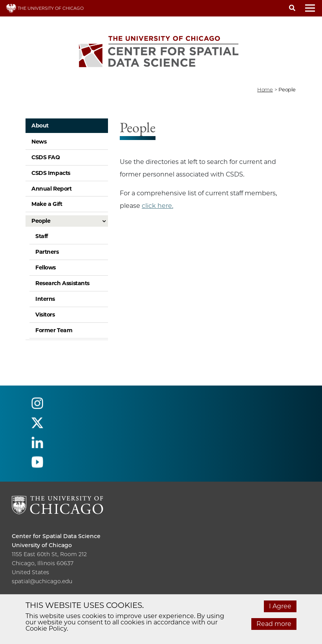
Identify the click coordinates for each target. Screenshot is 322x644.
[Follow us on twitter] (37, 426)
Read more (274, 624)
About (40, 126)
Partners (47, 252)
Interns (45, 299)
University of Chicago (42, 545)
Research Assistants (62, 283)
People (41, 221)
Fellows (46, 267)
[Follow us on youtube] (37, 465)
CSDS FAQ (46, 157)
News (39, 142)
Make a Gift (47, 204)
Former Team (54, 330)
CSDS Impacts (51, 173)
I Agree (280, 606)
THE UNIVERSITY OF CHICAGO (45, 8)
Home (265, 89)
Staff (42, 236)
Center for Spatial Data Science (56, 536)
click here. (157, 206)
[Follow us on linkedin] (37, 446)
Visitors (45, 315)
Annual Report (52, 189)
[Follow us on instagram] (37, 407)
